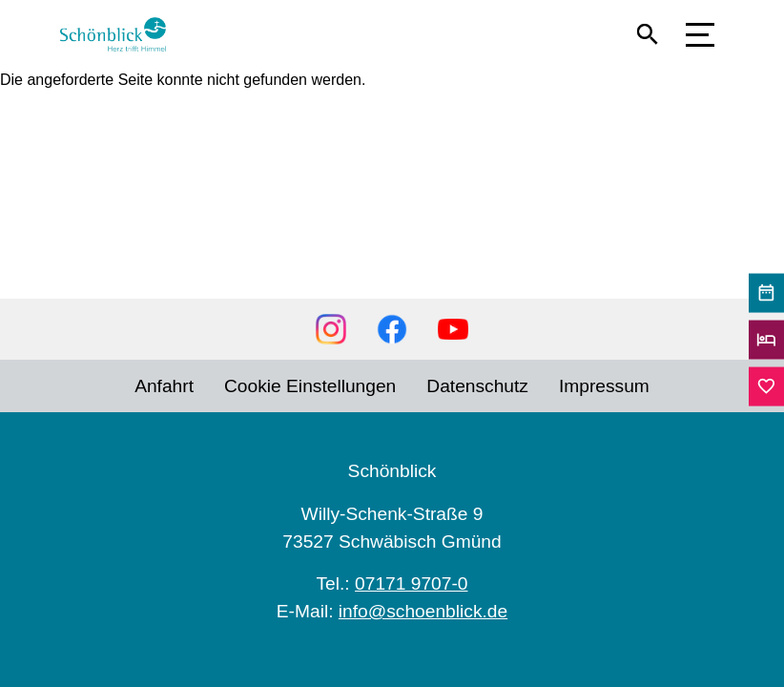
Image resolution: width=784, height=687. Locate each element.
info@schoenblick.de (423, 611)
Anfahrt (164, 386)
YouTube (453, 329)
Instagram (331, 329)
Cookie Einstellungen (310, 386)
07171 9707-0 (411, 583)
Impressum (604, 386)
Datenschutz (477, 386)
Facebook (392, 329)
